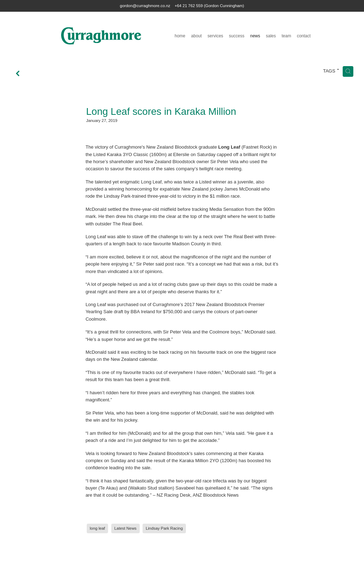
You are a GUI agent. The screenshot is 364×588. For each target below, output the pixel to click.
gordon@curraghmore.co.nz (145, 6)
